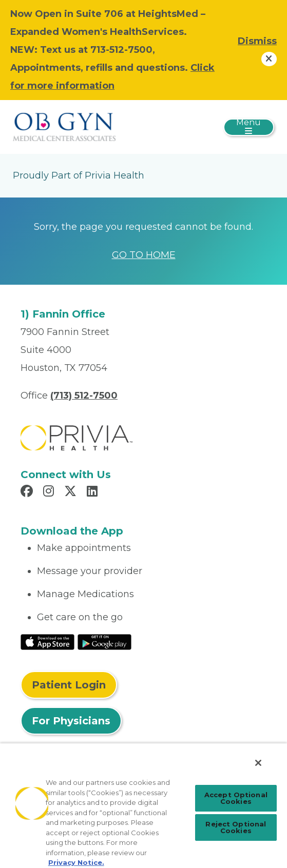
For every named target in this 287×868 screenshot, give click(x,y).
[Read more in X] (72, 492)
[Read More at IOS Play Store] (47, 641)
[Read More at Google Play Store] (104, 641)
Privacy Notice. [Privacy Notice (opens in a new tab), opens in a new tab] (76, 862)
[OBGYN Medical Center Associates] (64, 126)
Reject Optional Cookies (236, 827)
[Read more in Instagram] (50, 492)
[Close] (258, 763)
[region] (143, 805)
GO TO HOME (144, 255)
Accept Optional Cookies (236, 798)
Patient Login (69, 685)
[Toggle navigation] (249, 127)
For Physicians (71, 721)
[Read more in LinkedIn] (94, 492)
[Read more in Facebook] (28, 492)
